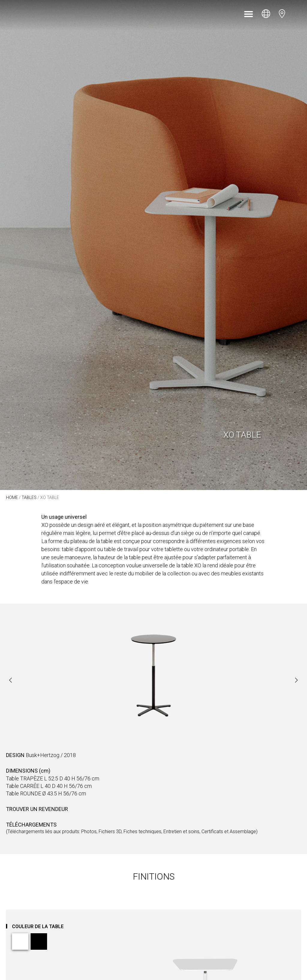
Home (12, 497)
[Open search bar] (297, 14)
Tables (29, 497)
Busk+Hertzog (43, 755)
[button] (249, 14)
